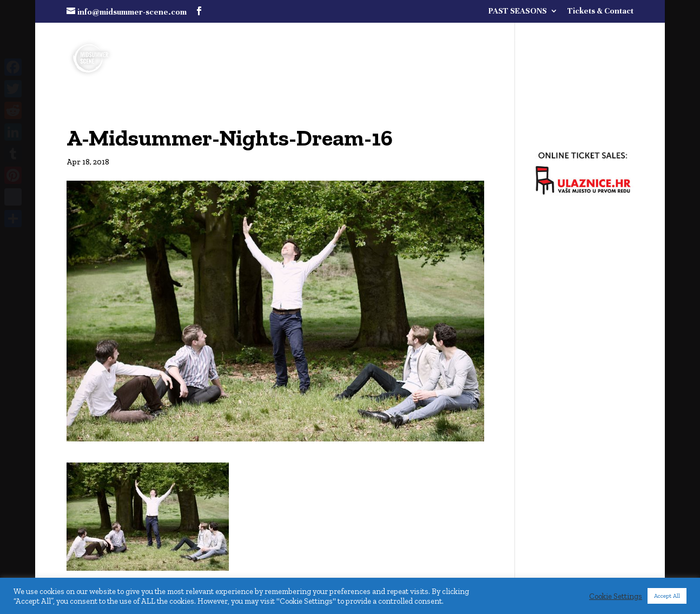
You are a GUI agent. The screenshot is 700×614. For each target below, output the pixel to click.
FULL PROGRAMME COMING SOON (521, 39)
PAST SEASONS (518, 11)
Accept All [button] (667, 596)
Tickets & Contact (600, 11)
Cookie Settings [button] (616, 596)
